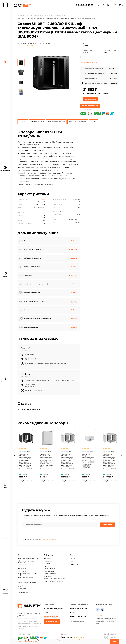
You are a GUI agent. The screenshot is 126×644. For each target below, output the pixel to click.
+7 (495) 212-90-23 (30, 384)
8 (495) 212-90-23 (78, 617)
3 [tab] (42, 489)
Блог (5, 486)
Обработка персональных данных (54, 579)
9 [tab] (94, 489)
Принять (114, 641)
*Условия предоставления (89, 62)
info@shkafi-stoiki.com (51, 617)
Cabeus (43, 199)
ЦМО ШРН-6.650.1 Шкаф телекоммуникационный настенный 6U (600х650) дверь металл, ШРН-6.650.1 (90, 458)
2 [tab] (33, 489)
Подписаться (107, 525)
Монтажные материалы (25, 577)
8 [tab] (86, 489)
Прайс (5, 274)
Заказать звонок (78, 622)
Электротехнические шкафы (27, 582)
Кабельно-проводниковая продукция (26, 562)
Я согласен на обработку (39, 540)
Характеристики (37, 122)
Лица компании (49, 561)
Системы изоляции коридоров (28, 580)
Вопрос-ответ (48, 584)
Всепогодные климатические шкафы (27, 574)
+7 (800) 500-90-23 (30, 359)
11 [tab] (112, 489)
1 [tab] (24, 489)
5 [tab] (59, 489)
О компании (48, 559)
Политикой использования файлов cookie (86, 640)
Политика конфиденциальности (54, 581)
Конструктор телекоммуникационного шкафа (28, 589)
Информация (49, 555)
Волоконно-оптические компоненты (25, 565)
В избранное (89, 94)
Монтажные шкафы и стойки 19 (28, 559)
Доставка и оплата (50, 569)
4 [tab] (51, 489)
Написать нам (52, 622)
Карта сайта (99, 615)
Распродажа (48, 576)
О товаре (23, 122)
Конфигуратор (5, 169)
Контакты (5, 591)
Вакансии (47, 564)
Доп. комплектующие (56, 122)
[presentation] (35, 533)
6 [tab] (68, 489)
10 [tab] (103, 489)
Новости (72, 559)
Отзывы (94, 122)
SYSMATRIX (29, 469)
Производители (23, 592)
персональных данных (49, 540)
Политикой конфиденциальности (28, 641)
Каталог (5, 63)
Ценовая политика (50, 574)
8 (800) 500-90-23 (84, 5)
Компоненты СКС (23, 569)
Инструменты (22, 571)
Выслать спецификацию (90, 106)
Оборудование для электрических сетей (29, 586)
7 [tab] (77, 489)
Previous (15, 456)
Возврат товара (49, 571)
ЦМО (91, 464)
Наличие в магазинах (78, 122)
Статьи (72, 561)
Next (122, 456)
